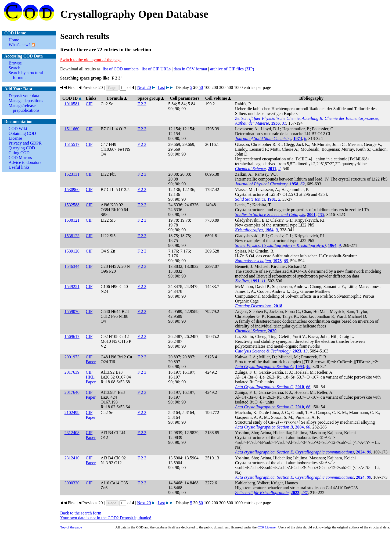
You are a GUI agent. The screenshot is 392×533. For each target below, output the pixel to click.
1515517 (72, 144)
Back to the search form (81, 513)
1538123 (72, 236)
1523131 (72, 174)
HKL (90, 377)
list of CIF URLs (156, 69)
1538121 (72, 220)
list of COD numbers (121, 69)
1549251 (72, 287)
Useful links (19, 167)
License (15, 138)
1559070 (72, 311)
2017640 (72, 392)
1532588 (72, 205)
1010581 (72, 104)
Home (14, 40)
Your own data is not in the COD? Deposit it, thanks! (106, 518)
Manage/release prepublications (24, 108)
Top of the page (71, 527)
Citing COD (19, 153)
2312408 (72, 433)
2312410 (72, 458)
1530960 (72, 190)
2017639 (72, 372)
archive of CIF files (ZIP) (232, 69)
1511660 (72, 129)
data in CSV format (190, 69)
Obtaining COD (22, 133)
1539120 (72, 251)
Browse (15, 63)
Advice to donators (25, 162)
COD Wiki (18, 129)
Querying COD (22, 148)
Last (161, 87)
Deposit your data (24, 96)
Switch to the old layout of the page (91, 60)
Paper (91, 362)
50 (201, 87)
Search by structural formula (26, 75)
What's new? (20, 45)
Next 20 (144, 87)
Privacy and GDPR (25, 143)
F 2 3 (142, 104)
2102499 (72, 413)
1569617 (72, 336)
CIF (89, 104)
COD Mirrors (20, 158)
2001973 (72, 357)
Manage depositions (26, 101)
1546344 (72, 266)
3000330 (72, 483)
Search (15, 68)
